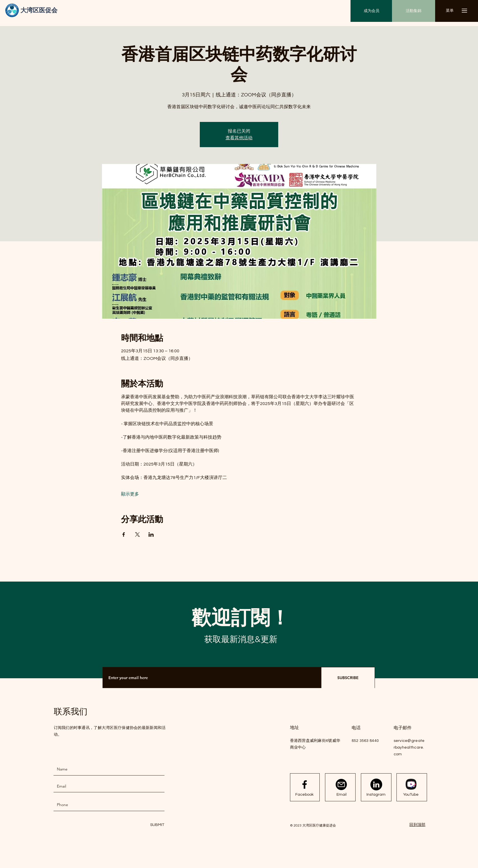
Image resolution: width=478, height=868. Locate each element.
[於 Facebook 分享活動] (124, 534)
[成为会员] (371, 11)
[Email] (342, 795)
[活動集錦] (414, 11)
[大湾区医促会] (39, 11)
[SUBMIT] (156, 825)
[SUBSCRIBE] (348, 678)
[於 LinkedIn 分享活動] (151, 534)
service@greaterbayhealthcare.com (409, 747)
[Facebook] (305, 795)
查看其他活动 (239, 138)
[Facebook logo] (305, 784)
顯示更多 (130, 494)
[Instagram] (376, 795)
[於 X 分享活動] (137, 534)
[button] (450, 11)
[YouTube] (411, 795)
